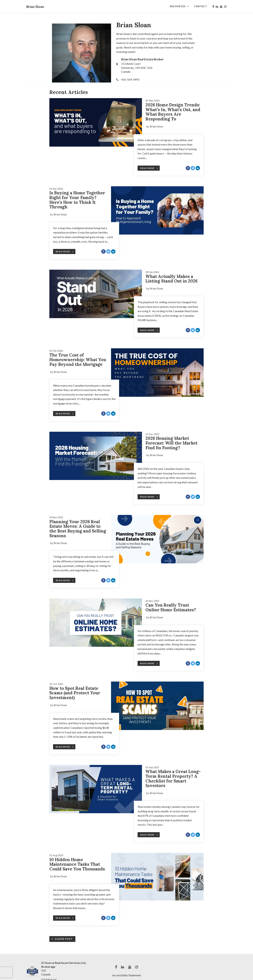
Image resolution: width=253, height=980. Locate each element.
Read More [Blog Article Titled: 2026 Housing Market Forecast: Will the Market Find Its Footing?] (149, 497)
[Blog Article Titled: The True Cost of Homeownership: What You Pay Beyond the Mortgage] (157, 373)
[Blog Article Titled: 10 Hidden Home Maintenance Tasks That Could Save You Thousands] (157, 877)
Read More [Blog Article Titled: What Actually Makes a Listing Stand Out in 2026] (149, 330)
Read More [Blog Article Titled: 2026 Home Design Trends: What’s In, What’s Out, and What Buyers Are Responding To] (149, 168)
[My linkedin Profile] (217, 6)
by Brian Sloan (155, 126)
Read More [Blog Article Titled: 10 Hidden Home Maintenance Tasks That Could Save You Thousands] (65, 918)
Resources (178, 6)
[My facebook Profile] (213, 6)
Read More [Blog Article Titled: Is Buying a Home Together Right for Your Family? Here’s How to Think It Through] (65, 252)
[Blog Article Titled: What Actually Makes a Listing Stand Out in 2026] (96, 294)
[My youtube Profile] (221, 6)
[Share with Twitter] (193, 168)
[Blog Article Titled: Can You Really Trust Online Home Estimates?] (96, 623)
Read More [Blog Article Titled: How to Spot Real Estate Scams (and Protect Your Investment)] (65, 747)
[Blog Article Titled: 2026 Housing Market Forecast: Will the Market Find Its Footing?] (96, 456)
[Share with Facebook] (188, 168)
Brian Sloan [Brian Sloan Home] (35, 6)
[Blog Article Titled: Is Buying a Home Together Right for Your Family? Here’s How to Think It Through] (157, 211)
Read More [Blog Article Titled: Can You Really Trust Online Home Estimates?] (149, 663)
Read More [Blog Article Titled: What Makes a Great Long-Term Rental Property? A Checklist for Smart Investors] (149, 835)
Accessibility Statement (127, 975)
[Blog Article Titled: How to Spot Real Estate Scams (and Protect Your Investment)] (157, 706)
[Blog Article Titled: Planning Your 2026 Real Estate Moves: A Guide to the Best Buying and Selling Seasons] (157, 539)
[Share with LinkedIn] (198, 168)
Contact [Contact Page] (200, 6)
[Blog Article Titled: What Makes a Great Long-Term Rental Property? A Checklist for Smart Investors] (96, 789)
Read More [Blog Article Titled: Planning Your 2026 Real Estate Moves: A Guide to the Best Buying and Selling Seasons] (65, 580)
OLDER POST (64, 939)
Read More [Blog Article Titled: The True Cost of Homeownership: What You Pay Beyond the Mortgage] (65, 414)
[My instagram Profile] (225, 6)
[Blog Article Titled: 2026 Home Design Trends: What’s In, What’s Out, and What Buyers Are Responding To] (96, 122)
